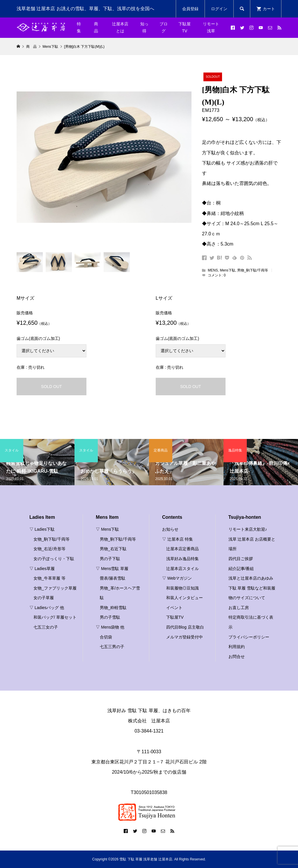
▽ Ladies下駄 (42, 529)
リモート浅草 (211, 27)
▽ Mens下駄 (107, 529)
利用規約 (237, 647)
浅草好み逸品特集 (182, 559)
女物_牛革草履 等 (49, 578)
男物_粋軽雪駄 (113, 608)
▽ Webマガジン (177, 578)
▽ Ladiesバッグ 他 (47, 608)
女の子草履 (44, 598)
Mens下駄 (227, 270)
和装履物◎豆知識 (182, 588)
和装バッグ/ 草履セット (55, 617)
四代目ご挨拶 (241, 559)
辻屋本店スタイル (182, 569)
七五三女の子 (46, 627)
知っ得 (144, 27)
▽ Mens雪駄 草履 (112, 569)
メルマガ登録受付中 (185, 637)
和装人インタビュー (185, 598)
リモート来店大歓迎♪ (248, 529)
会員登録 (190, 9)
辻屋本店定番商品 (182, 549)
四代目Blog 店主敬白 (185, 627)
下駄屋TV (185, 27)
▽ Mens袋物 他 (110, 627)
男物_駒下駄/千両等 (253, 270)
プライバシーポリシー (249, 637)
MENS (213, 270)
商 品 (98, 27)
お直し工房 (239, 608)
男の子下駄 (110, 559)
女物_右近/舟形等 (49, 549)
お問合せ (237, 657)
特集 (79, 27)
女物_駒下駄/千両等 (52, 539)
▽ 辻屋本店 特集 (178, 539)
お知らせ (170, 529)
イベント (174, 608)
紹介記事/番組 (241, 569)
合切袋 (106, 637)
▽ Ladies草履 (42, 569)
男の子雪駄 (110, 617)
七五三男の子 (112, 647)
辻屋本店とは (120, 27)
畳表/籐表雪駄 (113, 578)
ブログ (164, 27)
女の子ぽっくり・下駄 (54, 559)
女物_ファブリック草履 (55, 588)
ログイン (219, 9)
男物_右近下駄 (113, 549)
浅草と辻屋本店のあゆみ (251, 578)
